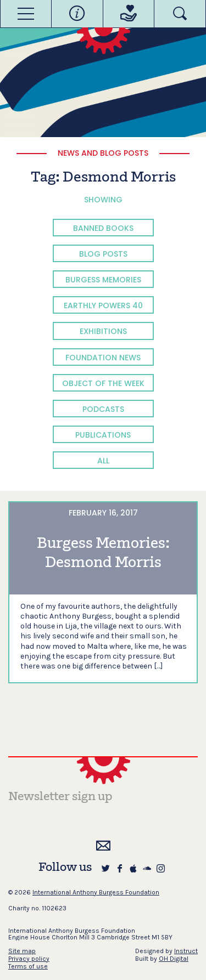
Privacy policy (29, 959)
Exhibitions (103, 331)
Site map (22, 951)
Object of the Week (103, 383)
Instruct (186, 951)
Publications (103, 435)
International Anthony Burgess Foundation (96, 892)
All (103, 461)
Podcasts (103, 409)
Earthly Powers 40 (103, 305)
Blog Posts (103, 254)
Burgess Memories (103, 280)
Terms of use (28, 966)
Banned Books (103, 228)
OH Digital (174, 959)
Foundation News (103, 358)
